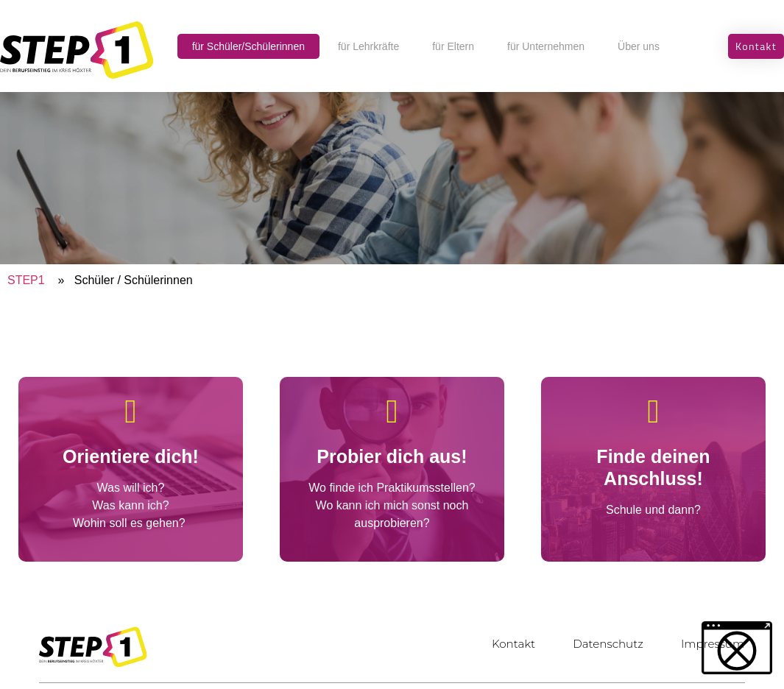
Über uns (639, 46)
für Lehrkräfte (368, 46)
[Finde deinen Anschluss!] (653, 412)
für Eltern (453, 46)
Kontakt (506, 644)
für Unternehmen (546, 46)
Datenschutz (603, 644)
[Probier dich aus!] (392, 412)
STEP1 (26, 280)
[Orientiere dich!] (131, 412)
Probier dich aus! (392, 456)
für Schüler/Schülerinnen (248, 46)
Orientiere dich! (131, 456)
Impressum (711, 644)
